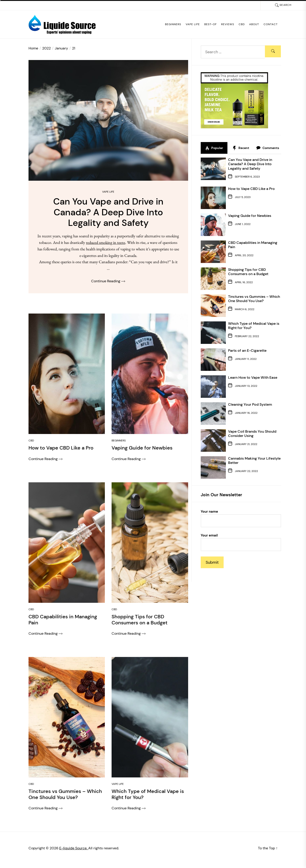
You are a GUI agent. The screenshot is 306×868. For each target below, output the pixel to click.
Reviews (228, 24)
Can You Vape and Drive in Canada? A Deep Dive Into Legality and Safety (250, 164)
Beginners (173, 24)
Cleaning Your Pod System (250, 404)
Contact (271, 24)
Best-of (210, 24)
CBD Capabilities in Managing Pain (253, 245)
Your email (241, 542)
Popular (214, 148)
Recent (241, 148)
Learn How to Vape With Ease (253, 377)
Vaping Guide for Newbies (250, 216)
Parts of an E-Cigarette (247, 351)
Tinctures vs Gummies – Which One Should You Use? (254, 299)
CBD (242, 24)
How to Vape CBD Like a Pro (251, 189)
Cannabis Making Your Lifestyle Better (254, 461)
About (254, 24)
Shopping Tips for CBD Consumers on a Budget (248, 272)
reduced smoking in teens (106, 243)
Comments (268, 148)
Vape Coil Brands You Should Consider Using (252, 434)
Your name (241, 518)
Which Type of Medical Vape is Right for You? (254, 326)
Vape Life (193, 24)
